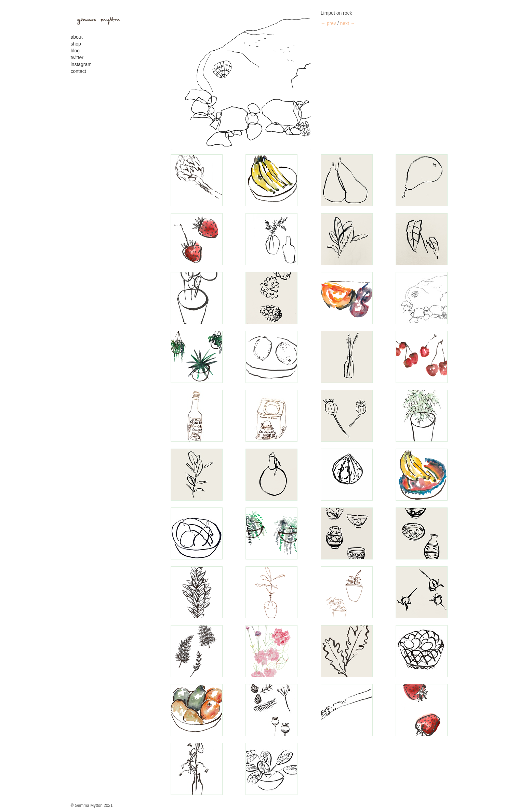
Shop (76, 44)
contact (78, 71)
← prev (328, 23)
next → (348, 23)
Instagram (81, 64)
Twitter (77, 57)
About (77, 37)
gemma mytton (96, 20)
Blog (75, 51)
